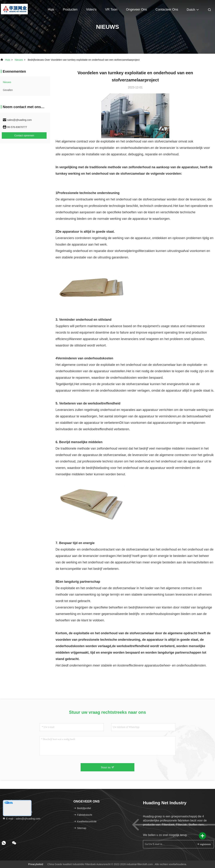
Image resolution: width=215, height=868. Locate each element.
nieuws (19, 60)
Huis (51, 9)
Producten (70, 9)
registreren (204, 844)
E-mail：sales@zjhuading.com (21, 819)
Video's (91, 9)
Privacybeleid (36, 864)
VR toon (111, 9)
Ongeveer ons (136, 9)
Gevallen (8, 90)
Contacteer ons (167, 9)
